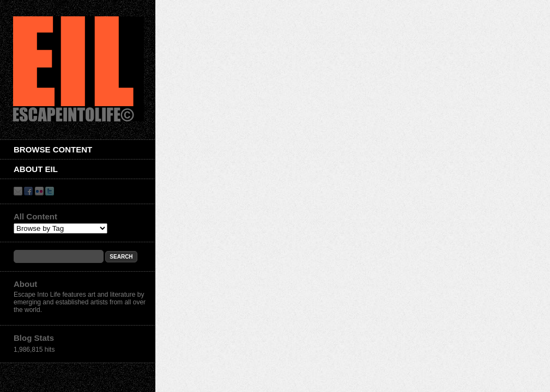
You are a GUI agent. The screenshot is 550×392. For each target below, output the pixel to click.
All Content (35, 216)
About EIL (36, 169)
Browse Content (53, 149)
